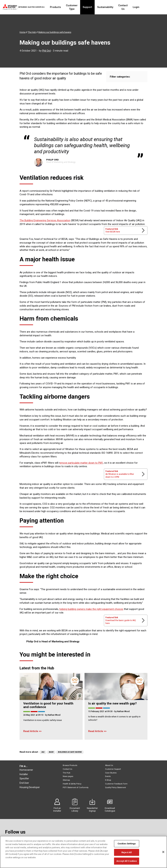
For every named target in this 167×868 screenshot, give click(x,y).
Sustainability (112, 7)
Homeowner (26, 770)
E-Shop (108, 780)
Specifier (24, 778)
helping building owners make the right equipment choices (91, 609)
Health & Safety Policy (72, 784)
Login (146, 7)
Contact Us (131, 7)
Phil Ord (46, 51)
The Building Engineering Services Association (45, 220)
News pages (68, 776)
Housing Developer (30, 787)
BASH (51, 752)
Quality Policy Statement (115, 788)
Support (94, 7)
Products (56, 7)
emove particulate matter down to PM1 (81, 463)
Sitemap (66, 780)
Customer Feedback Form (116, 784)
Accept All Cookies (127, 861)
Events (108, 776)
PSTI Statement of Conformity (76, 788)
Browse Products (70, 765)
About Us (109, 765)
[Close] (163, 852)
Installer (24, 774)
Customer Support (113, 769)
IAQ (43, 752)
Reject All (127, 853)
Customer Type (75, 7)
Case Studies (111, 773)
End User (24, 783)
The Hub (66, 773)
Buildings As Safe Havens (70, 752)
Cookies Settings (127, 844)
